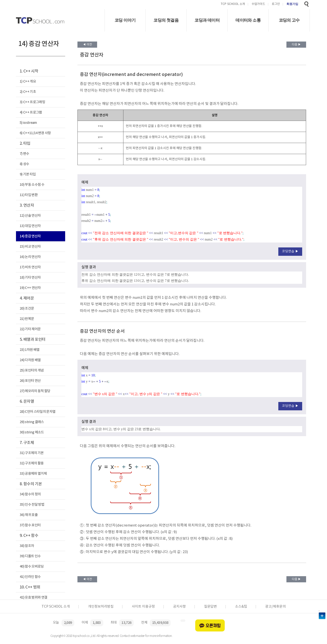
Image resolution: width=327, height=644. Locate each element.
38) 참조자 (27, 546)
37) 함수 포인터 (30, 525)
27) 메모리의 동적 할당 (35, 391)
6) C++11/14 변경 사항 (35, 133)
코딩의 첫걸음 (166, 20)
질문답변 (210, 607)
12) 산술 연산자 (30, 216)
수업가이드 (258, 4)
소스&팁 (241, 607)
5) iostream (28, 123)
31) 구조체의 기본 (32, 453)
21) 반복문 (27, 319)
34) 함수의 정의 (30, 494)
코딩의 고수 (289, 20)
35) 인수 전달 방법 (32, 505)
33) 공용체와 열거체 (33, 474)
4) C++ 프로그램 (31, 112)
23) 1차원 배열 (30, 350)
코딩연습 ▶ (290, 251)
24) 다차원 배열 (30, 360)
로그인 (276, 4)
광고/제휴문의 (275, 607)
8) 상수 (24, 164)
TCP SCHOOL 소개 (233, 4)
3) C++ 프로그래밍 (32, 102)
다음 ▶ (296, 45)
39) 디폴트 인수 (30, 556)
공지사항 (179, 607)
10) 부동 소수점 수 (32, 185)
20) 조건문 (27, 308)
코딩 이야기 (125, 20)
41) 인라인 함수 (30, 577)
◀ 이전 (87, 45)
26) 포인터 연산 (30, 381)
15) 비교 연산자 (30, 247)
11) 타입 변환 (29, 195)
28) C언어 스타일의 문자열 (37, 412)
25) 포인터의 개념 (32, 370)
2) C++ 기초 (28, 92)
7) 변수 (24, 154)
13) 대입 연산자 (30, 226)
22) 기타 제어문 (30, 329)
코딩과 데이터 (207, 20)
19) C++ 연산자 (30, 288)
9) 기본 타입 (28, 174)
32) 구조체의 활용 (32, 463)
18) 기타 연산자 (30, 278)
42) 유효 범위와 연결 (33, 597)
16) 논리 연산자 (30, 257)
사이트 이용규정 (143, 607)
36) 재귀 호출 (29, 515)
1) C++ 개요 (28, 81)
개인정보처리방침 (101, 607)
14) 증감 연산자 (30, 236)
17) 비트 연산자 (30, 267)
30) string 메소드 (32, 432)
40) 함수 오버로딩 (32, 566)
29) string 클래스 (32, 422)
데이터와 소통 (248, 20)
